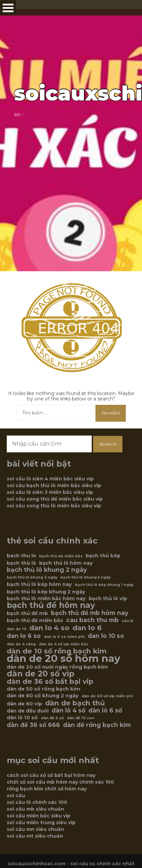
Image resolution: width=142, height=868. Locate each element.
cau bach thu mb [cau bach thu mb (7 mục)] (92, 620)
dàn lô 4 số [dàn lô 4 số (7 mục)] (68, 710)
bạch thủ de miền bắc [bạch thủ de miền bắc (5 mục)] (61, 556)
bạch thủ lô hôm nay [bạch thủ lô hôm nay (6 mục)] (66, 563)
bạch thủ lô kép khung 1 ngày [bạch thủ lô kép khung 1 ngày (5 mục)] (104, 585)
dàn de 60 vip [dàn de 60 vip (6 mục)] (24, 704)
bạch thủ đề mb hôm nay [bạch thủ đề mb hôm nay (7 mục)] (90, 613)
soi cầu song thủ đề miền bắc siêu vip (55, 499)
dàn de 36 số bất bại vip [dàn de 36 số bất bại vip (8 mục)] (50, 681)
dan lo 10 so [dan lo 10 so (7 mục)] (106, 636)
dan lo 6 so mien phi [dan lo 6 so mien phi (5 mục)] (64, 637)
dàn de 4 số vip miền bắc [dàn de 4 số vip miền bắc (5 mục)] (64, 644)
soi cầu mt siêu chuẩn (35, 836)
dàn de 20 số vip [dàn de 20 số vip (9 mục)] (40, 674)
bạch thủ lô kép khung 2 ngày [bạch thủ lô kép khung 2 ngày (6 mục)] (46, 592)
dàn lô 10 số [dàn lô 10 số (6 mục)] (22, 718)
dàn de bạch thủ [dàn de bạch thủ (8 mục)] (75, 703)
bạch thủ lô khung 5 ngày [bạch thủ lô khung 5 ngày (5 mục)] (86, 577)
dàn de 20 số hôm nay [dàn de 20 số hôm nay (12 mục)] (64, 659)
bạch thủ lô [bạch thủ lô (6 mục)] (21, 563)
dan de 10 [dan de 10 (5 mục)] (17, 629)
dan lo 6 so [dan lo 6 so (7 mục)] (24, 636)
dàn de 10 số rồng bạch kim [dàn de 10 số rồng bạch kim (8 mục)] (57, 651)
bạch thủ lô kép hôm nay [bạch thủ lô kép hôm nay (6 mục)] (39, 584)
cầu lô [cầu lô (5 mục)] (128, 621)
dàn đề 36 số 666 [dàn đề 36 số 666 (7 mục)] (33, 725)
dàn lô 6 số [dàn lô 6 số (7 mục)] (105, 710)
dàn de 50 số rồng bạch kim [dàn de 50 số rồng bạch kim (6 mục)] (44, 689)
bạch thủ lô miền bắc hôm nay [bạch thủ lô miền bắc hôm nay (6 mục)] (46, 598)
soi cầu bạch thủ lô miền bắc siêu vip (54, 485)
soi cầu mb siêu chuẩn (35, 809)
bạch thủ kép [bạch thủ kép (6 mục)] (103, 556)
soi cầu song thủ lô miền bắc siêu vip (54, 506)
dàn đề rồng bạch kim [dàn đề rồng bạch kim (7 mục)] (97, 725)
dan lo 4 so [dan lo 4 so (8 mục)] (49, 628)
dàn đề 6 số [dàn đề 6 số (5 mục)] (52, 718)
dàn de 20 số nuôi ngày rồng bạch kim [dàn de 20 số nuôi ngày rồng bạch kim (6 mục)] (57, 667)
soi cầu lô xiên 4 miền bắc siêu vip (50, 479)
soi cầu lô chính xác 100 (37, 802)
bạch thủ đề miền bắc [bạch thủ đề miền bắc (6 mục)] (35, 620)
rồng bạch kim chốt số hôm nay (47, 789)
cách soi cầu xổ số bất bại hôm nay (51, 775)
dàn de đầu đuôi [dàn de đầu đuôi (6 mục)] (28, 711)
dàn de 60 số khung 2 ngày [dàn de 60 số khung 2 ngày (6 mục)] (43, 696)
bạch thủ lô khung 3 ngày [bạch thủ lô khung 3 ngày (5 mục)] (32, 577)
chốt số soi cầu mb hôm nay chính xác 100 (60, 782)
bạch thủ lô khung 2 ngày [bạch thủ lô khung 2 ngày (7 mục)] (47, 570)
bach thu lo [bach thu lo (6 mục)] (21, 556)
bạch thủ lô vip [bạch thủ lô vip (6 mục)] (108, 598)
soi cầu (16, 795)
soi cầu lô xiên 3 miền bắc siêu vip (50, 492)
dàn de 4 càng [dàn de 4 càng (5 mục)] (21, 644)
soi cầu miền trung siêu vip (41, 822)
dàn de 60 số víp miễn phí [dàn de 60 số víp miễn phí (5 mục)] (107, 696)
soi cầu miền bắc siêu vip (39, 816)
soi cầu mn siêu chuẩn (35, 829)
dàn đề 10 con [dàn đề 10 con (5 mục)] (81, 718)
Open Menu (8, 8)
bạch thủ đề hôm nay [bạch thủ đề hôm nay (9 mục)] (51, 605)
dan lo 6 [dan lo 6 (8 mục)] (87, 628)
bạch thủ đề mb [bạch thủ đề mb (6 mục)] (27, 613)
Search (108, 444)
